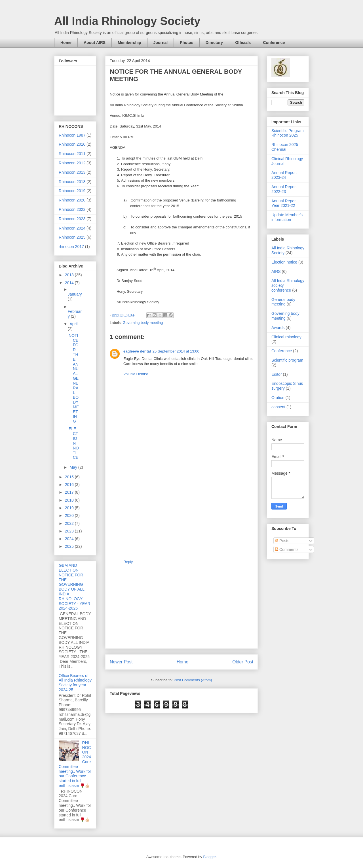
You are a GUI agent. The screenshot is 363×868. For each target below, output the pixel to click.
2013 (70, 275)
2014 (70, 283)
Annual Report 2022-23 (284, 189)
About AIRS (95, 43)
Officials (243, 43)
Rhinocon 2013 (72, 172)
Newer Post (121, 662)
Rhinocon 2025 (72, 237)
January (75, 294)
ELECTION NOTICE (74, 443)
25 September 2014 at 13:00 (176, 351)
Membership (129, 43)
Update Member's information (287, 217)
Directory (214, 43)
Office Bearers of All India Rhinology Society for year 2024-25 (75, 683)
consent (278, 407)
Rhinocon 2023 (72, 219)
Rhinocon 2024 (72, 228)
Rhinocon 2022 (72, 209)
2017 (70, 492)
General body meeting (283, 302)
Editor (277, 374)
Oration (278, 398)
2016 (70, 485)
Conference (274, 43)
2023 (70, 531)
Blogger (209, 857)
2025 (70, 546)
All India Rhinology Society (127, 21)
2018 (70, 500)
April (73, 324)
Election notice (284, 262)
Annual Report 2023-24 (284, 175)
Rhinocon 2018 (72, 182)
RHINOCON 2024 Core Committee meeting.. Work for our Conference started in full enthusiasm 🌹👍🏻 (75, 764)
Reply (128, 562)
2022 (70, 523)
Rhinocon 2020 (72, 200)
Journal (161, 43)
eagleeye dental (137, 351)
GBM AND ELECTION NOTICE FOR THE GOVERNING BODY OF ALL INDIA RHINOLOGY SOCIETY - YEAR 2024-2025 (75, 587)
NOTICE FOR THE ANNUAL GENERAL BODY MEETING (74, 378)
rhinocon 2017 (71, 247)
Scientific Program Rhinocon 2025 (288, 133)
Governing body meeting (143, 323)
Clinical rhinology (286, 337)
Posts (282, 541)
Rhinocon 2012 (72, 163)
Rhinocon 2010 (72, 144)
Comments (287, 549)
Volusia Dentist (136, 374)
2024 (70, 539)
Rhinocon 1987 (72, 135)
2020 (70, 515)
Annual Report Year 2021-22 (284, 203)
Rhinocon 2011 (72, 154)
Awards (278, 328)
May (74, 467)
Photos (186, 43)
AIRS (276, 271)
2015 (70, 477)
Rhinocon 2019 (72, 191)
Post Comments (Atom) (193, 680)
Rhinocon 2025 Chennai (285, 147)
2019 (70, 508)
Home (66, 43)
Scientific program (287, 360)
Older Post (243, 662)
